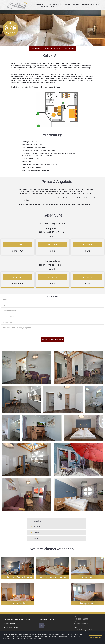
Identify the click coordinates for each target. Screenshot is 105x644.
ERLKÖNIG (41, 4)
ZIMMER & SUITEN (55, 4)
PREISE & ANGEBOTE (91, 4)
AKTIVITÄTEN (43, 6)
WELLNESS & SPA (73, 4)
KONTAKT (56, 6)
